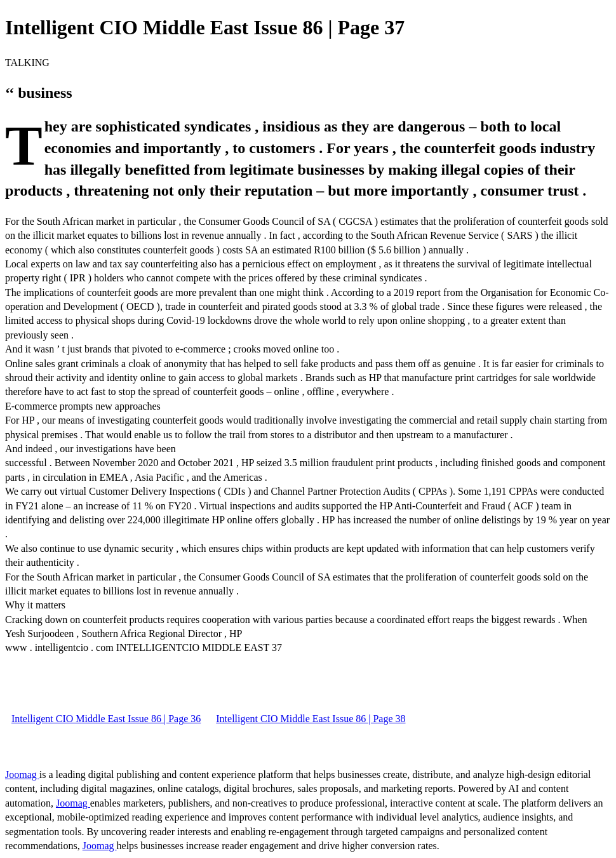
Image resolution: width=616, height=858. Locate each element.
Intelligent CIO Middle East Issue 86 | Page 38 (311, 719)
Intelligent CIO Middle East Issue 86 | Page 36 (106, 719)
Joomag (22, 774)
